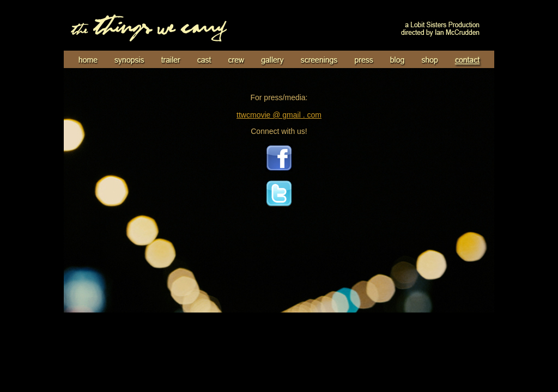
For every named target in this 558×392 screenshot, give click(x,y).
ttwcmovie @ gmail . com (279, 115)
